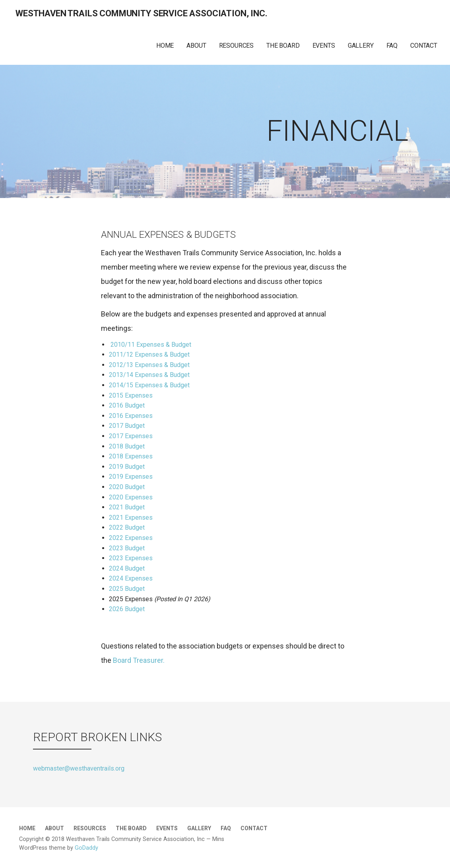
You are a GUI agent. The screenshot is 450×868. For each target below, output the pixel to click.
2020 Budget (127, 487)
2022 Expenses (131, 538)
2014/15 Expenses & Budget (149, 385)
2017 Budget (127, 426)
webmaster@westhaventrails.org (79, 768)
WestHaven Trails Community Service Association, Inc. (142, 13)
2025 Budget (127, 589)
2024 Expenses (131, 578)
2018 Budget (127, 446)
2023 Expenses (131, 558)
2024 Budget (127, 568)
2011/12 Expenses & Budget (149, 354)
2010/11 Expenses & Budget (151, 345)
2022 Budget (127, 527)
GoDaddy (86, 848)
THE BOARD (283, 46)
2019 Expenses (131, 477)
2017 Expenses (131, 436)
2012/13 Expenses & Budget (149, 365)
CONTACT (424, 46)
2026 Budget (127, 609)
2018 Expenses (131, 456)
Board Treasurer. (141, 660)
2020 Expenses (131, 497)
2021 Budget (127, 507)
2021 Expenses (131, 517)
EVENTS (324, 46)
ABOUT (196, 46)
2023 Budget (127, 548)
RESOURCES (237, 46)
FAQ (392, 46)
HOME (165, 46)
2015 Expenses (131, 395)
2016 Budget (127, 405)
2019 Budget (127, 467)
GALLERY (361, 46)
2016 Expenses (131, 416)
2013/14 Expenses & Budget (149, 375)
